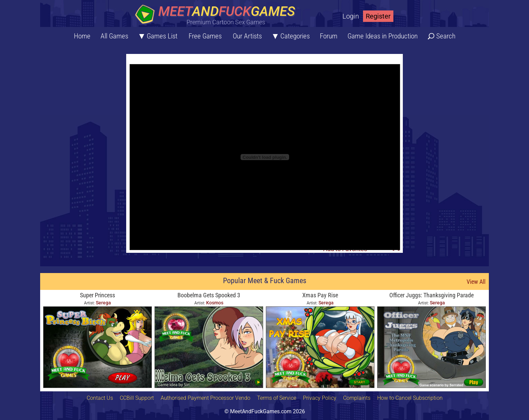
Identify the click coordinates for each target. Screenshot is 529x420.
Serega (103, 303)
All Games (114, 36)
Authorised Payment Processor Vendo (205, 398)
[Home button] (217, 15)
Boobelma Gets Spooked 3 (209, 295)
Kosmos (215, 303)
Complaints (357, 398)
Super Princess (98, 295)
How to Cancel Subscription (410, 398)
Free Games (205, 36)
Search (446, 36)
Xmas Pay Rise (320, 295)
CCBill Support (137, 398)
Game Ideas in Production (383, 36)
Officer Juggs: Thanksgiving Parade (431, 295)
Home (82, 36)
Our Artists (247, 36)
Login (351, 16)
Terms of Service (277, 398)
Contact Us (100, 398)
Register (378, 16)
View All (476, 282)
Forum (329, 36)
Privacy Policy (320, 398)
